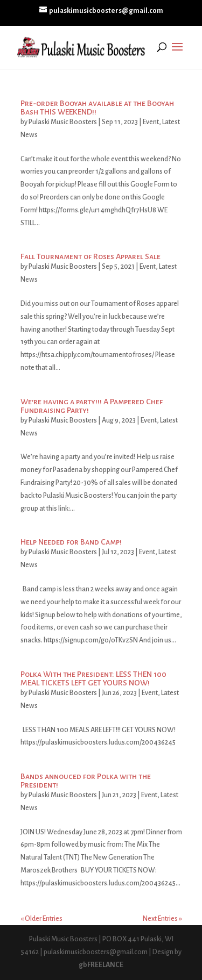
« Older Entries (41, 919)
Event (151, 122)
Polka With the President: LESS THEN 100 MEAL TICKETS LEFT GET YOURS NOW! (93, 678)
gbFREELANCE (101, 965)
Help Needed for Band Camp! (71, 542)
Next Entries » (162, 919)
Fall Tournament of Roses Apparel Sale (90, 256)
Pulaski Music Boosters (63, 122)
